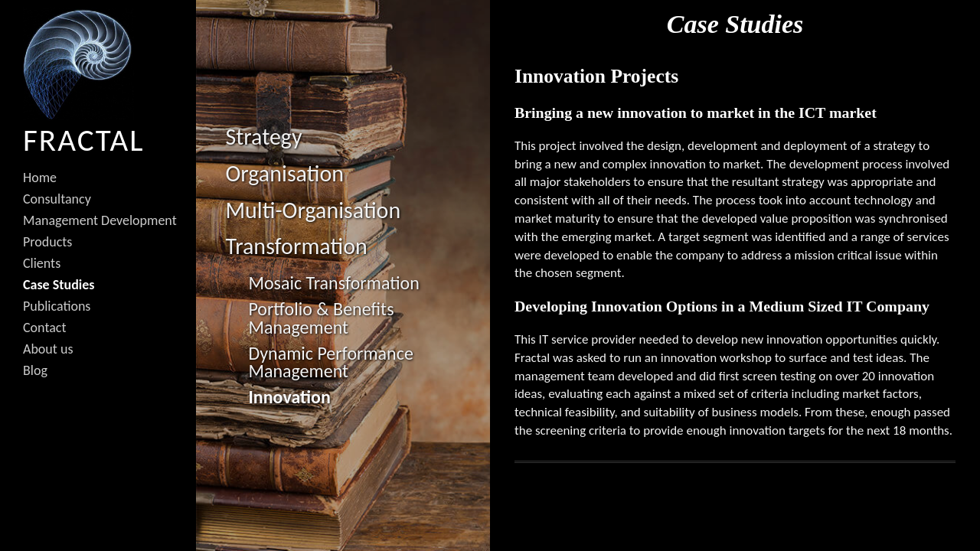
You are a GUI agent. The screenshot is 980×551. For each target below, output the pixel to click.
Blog (35, 370)
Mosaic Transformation (333, 283)
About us (48, 349)
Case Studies (59, 285)
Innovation (289, 397)
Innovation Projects (596, 76)
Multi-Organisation (313, 210)
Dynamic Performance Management (330, 362)
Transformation (296, 246)
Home (40, 178)
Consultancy (57, 199)
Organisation (284, 173)
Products (47, 242)
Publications (57, 306)
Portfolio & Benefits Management (321, 318)
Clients (42, 263)
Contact (44, 328)
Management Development (100, 220)
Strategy (263, 137)
